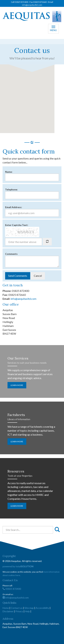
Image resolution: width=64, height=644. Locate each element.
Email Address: (14, 207)
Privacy (19, 611)
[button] (27, 96)
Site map (29, 608)
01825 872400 (12, 589)
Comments (11, 254)
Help (27, 611)
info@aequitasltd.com (32, 5)
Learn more (17, 385)
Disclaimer (8, 611)
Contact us (17, 608)
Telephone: (11, 189)
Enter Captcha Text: (17, 225)
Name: (9, 172)
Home (6, 608)
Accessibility (42, 608)
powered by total (18, 566)
